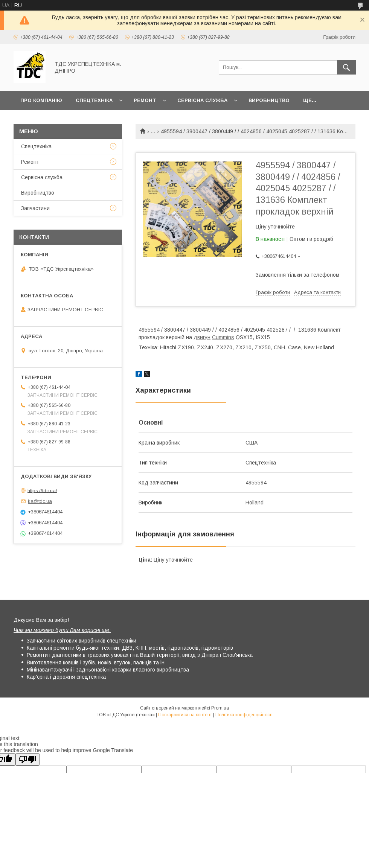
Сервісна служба (202, 100)
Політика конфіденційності (244, 715)
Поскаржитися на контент (185, 715)
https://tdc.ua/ (42, 490)
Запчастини (35, 208)
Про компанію (41, 100)
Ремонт (145, 100)
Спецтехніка (94, 100)
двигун (202, 337)
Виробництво (269, 100)
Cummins (223, 337)
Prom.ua (220, 708)
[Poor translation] (27, 759)
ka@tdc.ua (40, 501)
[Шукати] (346, 67)
